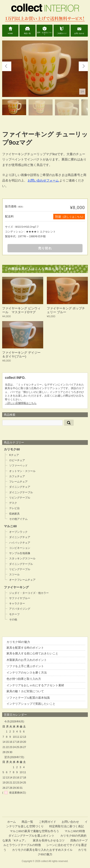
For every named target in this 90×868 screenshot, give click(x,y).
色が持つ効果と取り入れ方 (24, 679)
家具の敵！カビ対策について (25, 691)
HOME (10, 33)
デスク (13, 503)
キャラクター (17, 603)
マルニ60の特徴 (75, 831)
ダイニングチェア (20, 487)
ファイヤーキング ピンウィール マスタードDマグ (21, 310)
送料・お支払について (45, 33)
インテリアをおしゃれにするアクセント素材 (35, 685)
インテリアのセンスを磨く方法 (27, 673)
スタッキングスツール (22, 558)
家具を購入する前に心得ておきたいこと (32, 653)
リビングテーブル (20, 498)
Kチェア (14, 455)
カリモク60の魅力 (18, 642)
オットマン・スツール (22, 471)
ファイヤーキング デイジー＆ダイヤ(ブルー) (21, 355)
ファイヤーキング (16, 587)
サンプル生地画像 (20, 553)
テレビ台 (14, 508)
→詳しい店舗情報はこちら (21, 403)
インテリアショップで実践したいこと (31, 704)
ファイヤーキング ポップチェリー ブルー (66, 310)
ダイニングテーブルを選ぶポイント (31, 836)
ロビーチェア (17, 460)
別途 (69, 217)
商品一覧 (27, 33)
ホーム (12, 822)
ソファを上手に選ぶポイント (25, 666)
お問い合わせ (79, 33)
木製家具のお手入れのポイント (27, 660)
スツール (14, 574)
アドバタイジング (20, 609)
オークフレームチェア (22, 580)
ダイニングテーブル (21, 492)
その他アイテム (18, 519)
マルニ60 (10, 526)
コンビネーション (20, 548)
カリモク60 (12, 449)
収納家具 (14, 514)
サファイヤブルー (20, 598)
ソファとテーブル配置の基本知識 (28, 698)
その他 (13, 619)
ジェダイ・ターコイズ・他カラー (29, 593)
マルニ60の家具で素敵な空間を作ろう (34, 831)
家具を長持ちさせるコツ (49, 840)
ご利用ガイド (62, 33)
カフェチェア (17, 476)
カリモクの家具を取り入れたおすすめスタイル (42, 850)
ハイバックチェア (20, 543)
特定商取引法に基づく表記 (66, 826)
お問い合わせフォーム (43, 180)
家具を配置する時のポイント (25, 648)
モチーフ (14, 614)
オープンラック (18, 532)
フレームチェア (18, 482)
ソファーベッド (18, 465)
